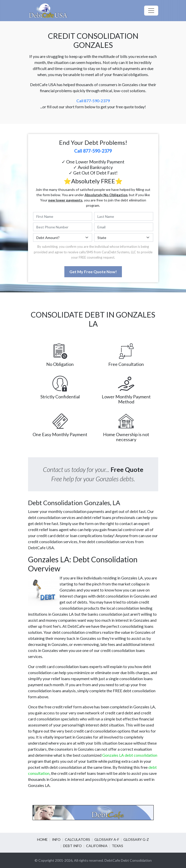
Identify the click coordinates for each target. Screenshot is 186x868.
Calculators (77, 839)
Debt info (72, 846)
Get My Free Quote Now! (93, 272)
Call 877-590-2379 (93, 101)
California (97, 846)
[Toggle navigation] (151, 11)
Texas (117, 846)
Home (42, 839)
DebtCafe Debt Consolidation (128, 860)
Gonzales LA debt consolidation (130, 755)
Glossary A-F (107, 839)
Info (56, 839)
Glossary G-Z (136, 839)
